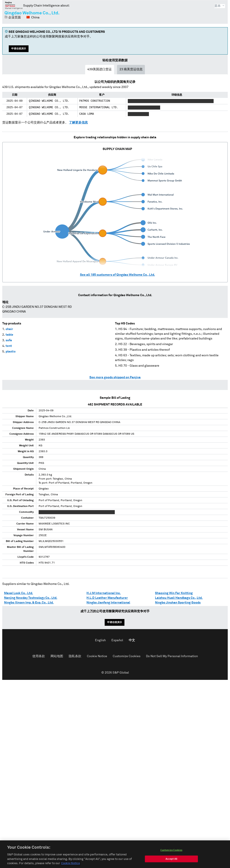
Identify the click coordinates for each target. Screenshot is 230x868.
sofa (9, 340)
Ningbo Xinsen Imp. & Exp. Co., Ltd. (29, 603)
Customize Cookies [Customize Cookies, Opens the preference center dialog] (171, 854)
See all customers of (117, 275)
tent (9, 346)
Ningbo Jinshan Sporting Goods (178, 603)
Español (117, 640)
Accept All (171, 862)
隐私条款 (75, 656)
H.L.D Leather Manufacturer (107, 598)
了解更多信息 (78, 123)
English (100, 640)
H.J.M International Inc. (104, 593)
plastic (11, 352)
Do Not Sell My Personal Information (172, 656)
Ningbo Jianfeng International (108, 603)
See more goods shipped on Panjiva (115, 377)
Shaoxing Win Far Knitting (174, 593)
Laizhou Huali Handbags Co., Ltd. (179, 598)
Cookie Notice (97, 656)
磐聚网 (14, 5)
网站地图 (57, 656)
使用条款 (39, 656)
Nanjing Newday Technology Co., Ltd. (31, 598)
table (9, 335)
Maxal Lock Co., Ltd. (19, 593)
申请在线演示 (19, 49)
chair (9, 329)
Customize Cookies (127, 656)
